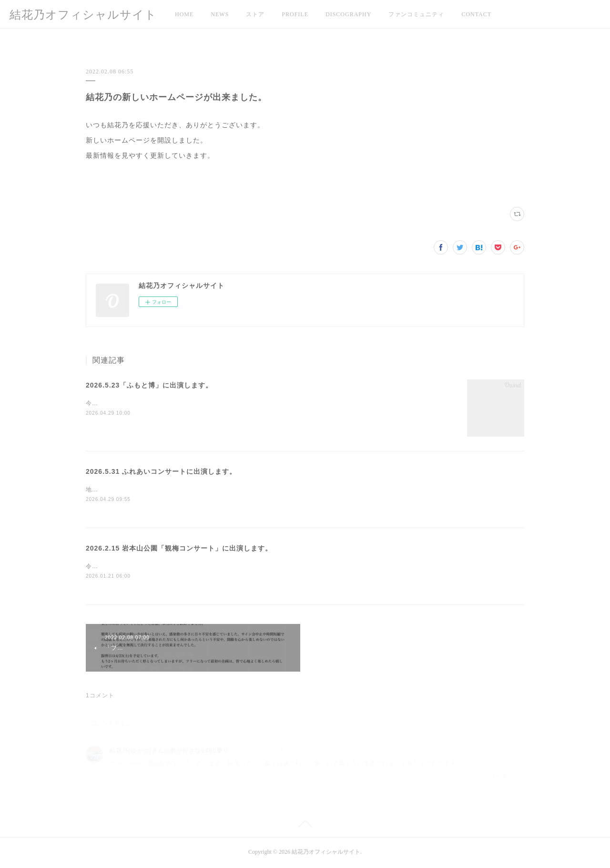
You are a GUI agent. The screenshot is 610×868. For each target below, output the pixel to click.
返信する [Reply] (508, 778)
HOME (184, 14)
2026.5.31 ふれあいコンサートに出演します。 (161, 471)
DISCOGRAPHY (348, 14)
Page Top (305, 827)
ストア (255, 14)
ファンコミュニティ (416, 14)
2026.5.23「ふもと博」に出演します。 (149, 385)
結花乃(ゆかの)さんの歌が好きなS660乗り (169, 752)
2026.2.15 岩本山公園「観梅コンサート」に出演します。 (179, 549)
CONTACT (476, 14)
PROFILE (295, 14)
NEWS (220, 14)
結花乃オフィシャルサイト (83, 15)
